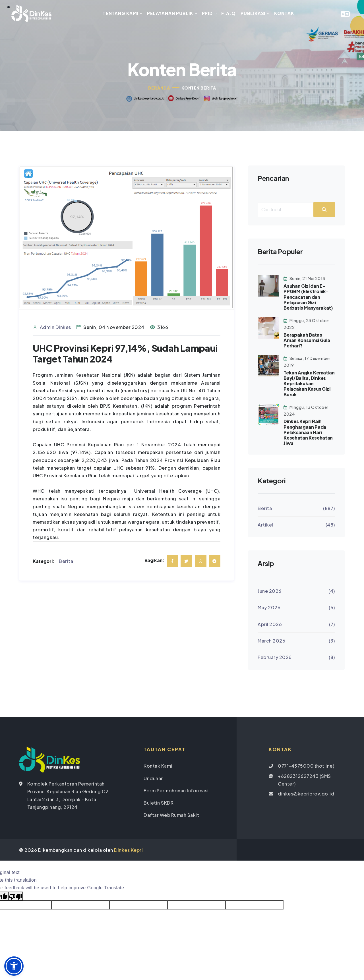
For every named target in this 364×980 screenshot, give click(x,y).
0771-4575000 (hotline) (306, 767)
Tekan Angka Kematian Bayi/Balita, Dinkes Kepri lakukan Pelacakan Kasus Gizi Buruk (309, 384)
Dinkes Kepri (128, 851)
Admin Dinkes (52, 328)
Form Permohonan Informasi (176, 791)
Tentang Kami (121, 14)
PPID (207, 14)
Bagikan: (154, 561)
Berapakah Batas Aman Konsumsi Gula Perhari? (307, 341)
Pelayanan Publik (170, 14)
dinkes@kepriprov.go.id (306, 794)
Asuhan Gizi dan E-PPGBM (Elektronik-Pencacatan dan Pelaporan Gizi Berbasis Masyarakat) (308, 298)
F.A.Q (228, 14)
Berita (66, 562)
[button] (14, 966)
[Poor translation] (16, 897)
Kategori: (44, 562)
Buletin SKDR (159, 803)
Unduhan (154, 779)
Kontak (284, 14)
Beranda (159, 88)
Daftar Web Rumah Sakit (171, 816)
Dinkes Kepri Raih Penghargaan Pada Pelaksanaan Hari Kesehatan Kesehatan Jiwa (308, 433)
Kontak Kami (158, 767)
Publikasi (253, 14)
